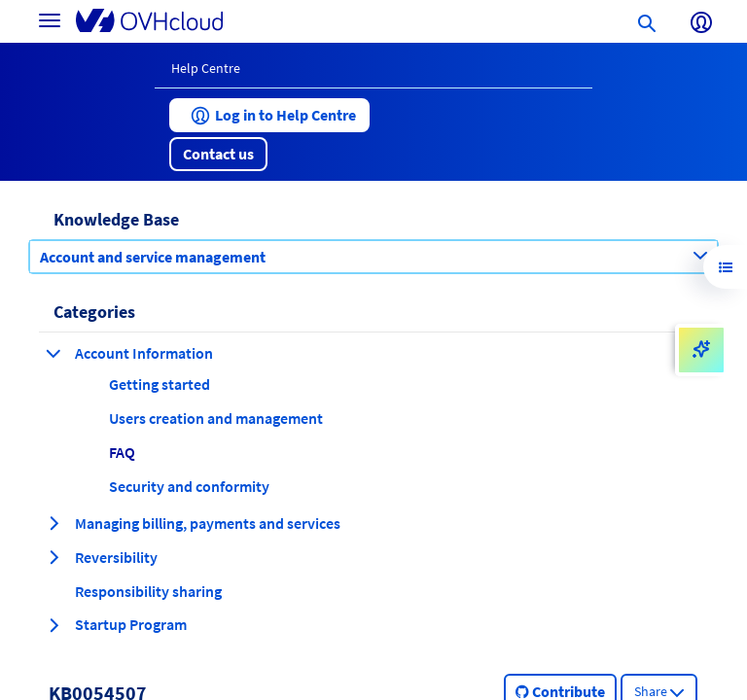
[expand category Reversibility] (53, 557)
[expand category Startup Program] (53, 625)
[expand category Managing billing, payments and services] (53, 523)
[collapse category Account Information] (53, 353)
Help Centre (206, 68)
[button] (269, 115)
